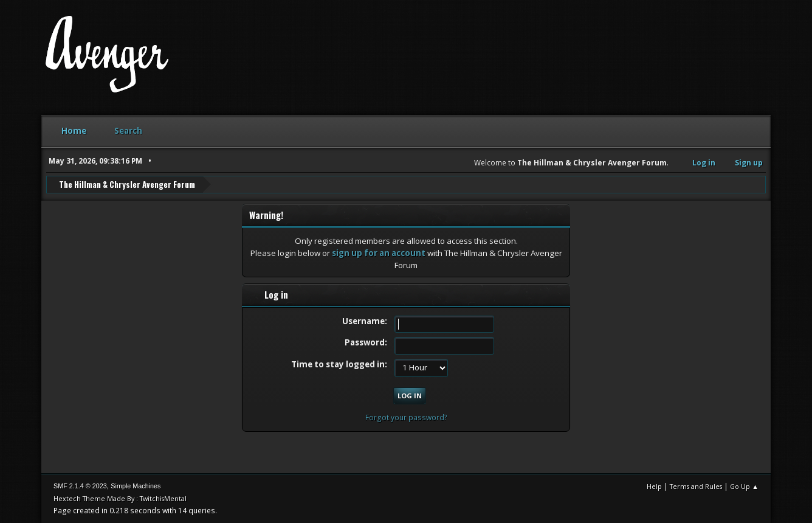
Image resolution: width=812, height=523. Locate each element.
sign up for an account (379, 252)
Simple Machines (136, 486)
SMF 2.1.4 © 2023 (80, 486)
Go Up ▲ (744, 486)
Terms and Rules (696, 486)
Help (654, 486)
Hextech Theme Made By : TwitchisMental (120, 498)
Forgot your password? (406, 417)
